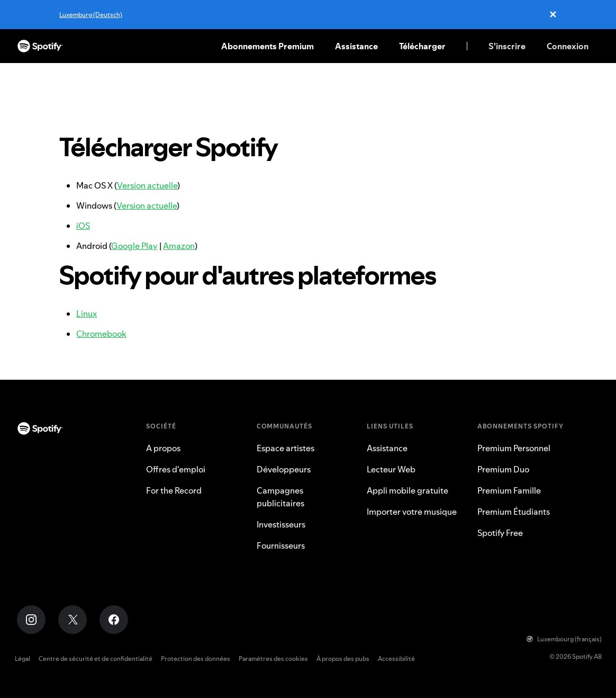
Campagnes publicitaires (280, 497)
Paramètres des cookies (273, 659)
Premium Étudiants (514, 512)
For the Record (174, 490)
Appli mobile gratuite (407, 490)
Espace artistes (286, 448)
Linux (87, 314)
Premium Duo (503, 469)
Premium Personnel (514, 448)
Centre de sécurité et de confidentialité (96, 659)
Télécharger (422, 46)
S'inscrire (507, 46)
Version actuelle (147, 185)
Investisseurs (281, 524)
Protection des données (196, 659)
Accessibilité (396, 659)
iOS (83, 226)
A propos (163, 448)
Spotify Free (500, 533)
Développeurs (284, 469)
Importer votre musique (412, 512)
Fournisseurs (281, 545)
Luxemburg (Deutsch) (91, 15)
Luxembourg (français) (564, 639)
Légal (22, 659)
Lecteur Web (391, 469)
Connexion (568, 46)
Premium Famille (509, 490)
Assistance (356, 46)
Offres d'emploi (176, 469)
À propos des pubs (343, 659)
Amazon (179, 246)
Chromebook (101, 334)
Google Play (134, 246)
